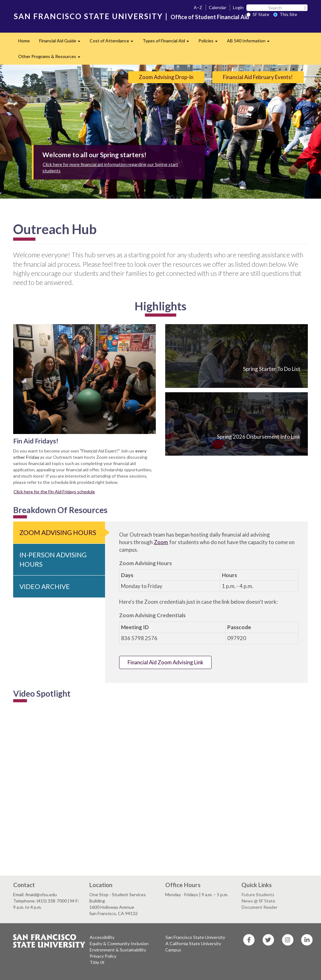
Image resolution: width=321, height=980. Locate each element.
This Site (285, 14)
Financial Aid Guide (62, 43)
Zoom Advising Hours (58, 532)
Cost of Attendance (114, 43)
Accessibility (102, 937)
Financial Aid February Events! (258, 77)
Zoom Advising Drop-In (166, 77)
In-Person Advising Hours (53, 559)
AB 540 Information (251, 43)
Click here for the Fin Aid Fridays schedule (54, 492)
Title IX (97, 962)
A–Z (198, 7)
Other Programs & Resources (52, 58)
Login (238, 7)
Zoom (161, 542)
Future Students (258, 894)
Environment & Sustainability (118, 950)
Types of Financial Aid (168, 43)
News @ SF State (258, 901)
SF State (258, 14)
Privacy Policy (103, 956)
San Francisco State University (195, 937)
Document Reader (260, 907)
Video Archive (45, 586)
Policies (210, 43)
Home (24, 41)
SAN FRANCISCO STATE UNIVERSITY (88, 16)
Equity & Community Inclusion (119, 943)
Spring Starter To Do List (272, 369)
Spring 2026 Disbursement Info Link (259, 437)
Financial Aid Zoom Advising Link (166, 662)
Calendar (218, 7)
